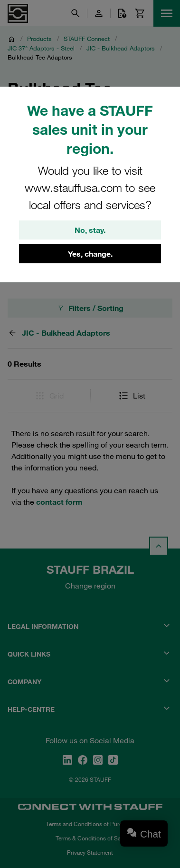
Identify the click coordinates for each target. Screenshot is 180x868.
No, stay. (90, 230)
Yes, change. (90, 254)
